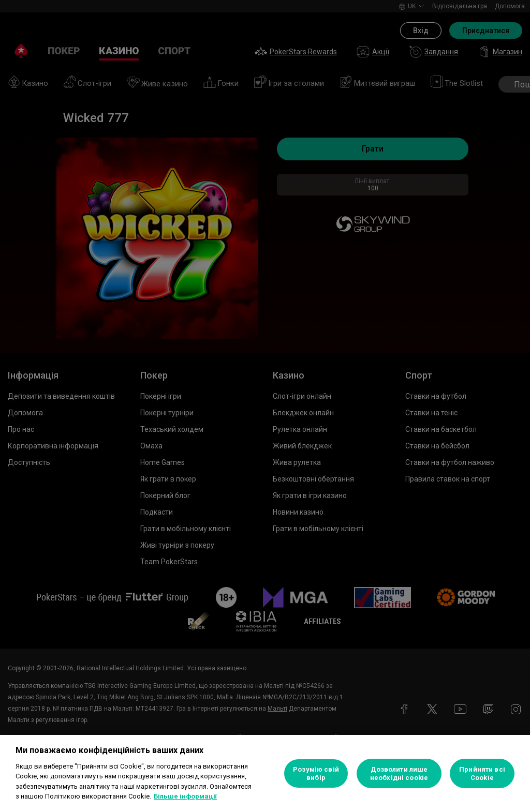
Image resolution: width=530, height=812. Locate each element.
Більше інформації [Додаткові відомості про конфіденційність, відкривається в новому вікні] (185, 796)
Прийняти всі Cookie (482, 773)
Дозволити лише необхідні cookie (399, 773)
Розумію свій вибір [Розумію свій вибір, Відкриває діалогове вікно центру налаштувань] (316, 773)
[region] (265, 773)
